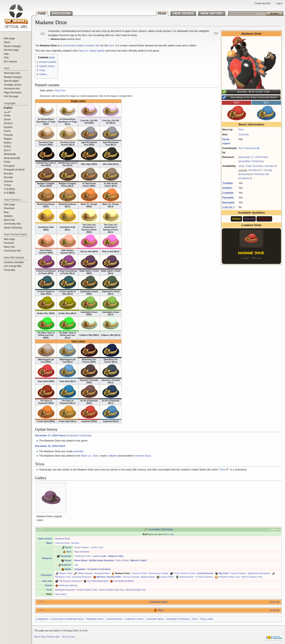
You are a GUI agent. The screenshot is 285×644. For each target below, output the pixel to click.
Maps (49, 543)
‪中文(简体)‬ (9, 189)
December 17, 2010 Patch (253, 157)
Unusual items (114, 619)
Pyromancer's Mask (159, 573)
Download (9, 208)
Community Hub (12, 224)
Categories (42, 619)
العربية (7, 112)
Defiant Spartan (85, 573)
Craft (248, 166)
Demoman (66, 556)
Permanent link (12, 89)
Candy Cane (97, 547)
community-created (73, 45)
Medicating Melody (68, 585)
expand (274, 602)
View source (183, 13)
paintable (78, 451)
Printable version (13, 85)
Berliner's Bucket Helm (109, 577)
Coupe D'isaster (238, 573)
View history (212, 13)
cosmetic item (92, 45)
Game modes (45, 539)
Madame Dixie (122, 573)
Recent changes (12, 46)
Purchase (258, 166)
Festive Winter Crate (87, 590)
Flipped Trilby (65, 573)
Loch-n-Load (99, 556)
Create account (262, 3)
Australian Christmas (251, 161)
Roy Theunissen (248, 148)
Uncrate (268, 170)
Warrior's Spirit (138, 560)
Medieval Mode (63, 539)
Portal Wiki (9, 270)
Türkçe (7, 185)
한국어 (7, 150)
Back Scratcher (82, 552)
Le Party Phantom (204, 577)
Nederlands (10, 154)
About (7, 42)
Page (42, 13)
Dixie (222, 470)
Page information (13, 93)
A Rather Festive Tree (229, 577)
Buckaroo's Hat (63, 577)
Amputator (80, 569)
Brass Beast (81, 560)
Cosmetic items (159, 602)
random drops (143, 456)
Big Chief (223, 573)
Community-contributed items (67, 619)
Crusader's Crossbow (99, 569)
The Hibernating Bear (98, 581)
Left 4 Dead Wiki (12, 266)
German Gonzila (131, 577)
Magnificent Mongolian (259, 573)
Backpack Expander (65, 590)
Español (8, 127)
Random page (11, 50)
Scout (68, 547)
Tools (49, 590)
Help (6, 54)
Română (8, 174)
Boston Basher (82, 547)
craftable (112, 456)
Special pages (11, 81)
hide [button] (52, 57)
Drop (241, 166)
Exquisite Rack (102, 573)
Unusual (244, 174)
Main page (9, 38)
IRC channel (10, 62)
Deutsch (8, 123)
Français (8, 135)
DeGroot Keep (62, 543)
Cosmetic (244, 134)
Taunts (48, 585)
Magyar (8, 139)
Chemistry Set (261, 174)
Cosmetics (46, 575)
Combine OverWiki (14, 262)
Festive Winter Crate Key (111, 590)
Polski (7, 162)
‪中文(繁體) (9, 193)
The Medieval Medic (124, 581)
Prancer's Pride (139, 573)
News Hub (9, 220)
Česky (7, 116)
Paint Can (60, 90)
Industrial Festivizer (82, 577)
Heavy (68, 560)
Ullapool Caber (116, 556)
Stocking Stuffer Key (136, 590)
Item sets (47, 581)
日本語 (7, 146)
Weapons (47, 558)
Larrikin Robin (167, 577)
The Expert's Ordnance (70, 581)
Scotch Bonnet (205, 573)
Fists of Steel (122, 560)
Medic (68, 569)
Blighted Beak (148, 577)
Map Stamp (61, 594)
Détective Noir (186, 577)
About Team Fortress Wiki (47, 637)
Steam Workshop (13, 228)
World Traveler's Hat (252, 577)
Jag (76, 565)
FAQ (6, 58)
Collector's (245, 178)
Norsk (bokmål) (12, 158)
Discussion (61, 13)
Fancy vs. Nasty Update (91, 51)
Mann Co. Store (90, 456)
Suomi (7, 131)
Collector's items (134, 619)
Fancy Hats (207, 619)
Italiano (8, 143)
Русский (8, 177)
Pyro (241, 129)
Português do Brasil (14, 170)
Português (9, 166)
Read (162, 13)
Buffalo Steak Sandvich (101, 560)
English (8, 108)
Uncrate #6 (271, 166)
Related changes (13, 77)
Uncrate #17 (255, 170)
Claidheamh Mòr (83, 556)
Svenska (8, 181)
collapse (274, 529)
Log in (279, 3)
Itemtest (75, 543)
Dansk (7, 119)
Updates (8, 216)
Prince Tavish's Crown (185, 573)
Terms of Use (68, 637)
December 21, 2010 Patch (50, 446)
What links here (12, 73)
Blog (6, 212)
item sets (169, 534)
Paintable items (95, 619)
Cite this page (11, 96)
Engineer (66, 565)
